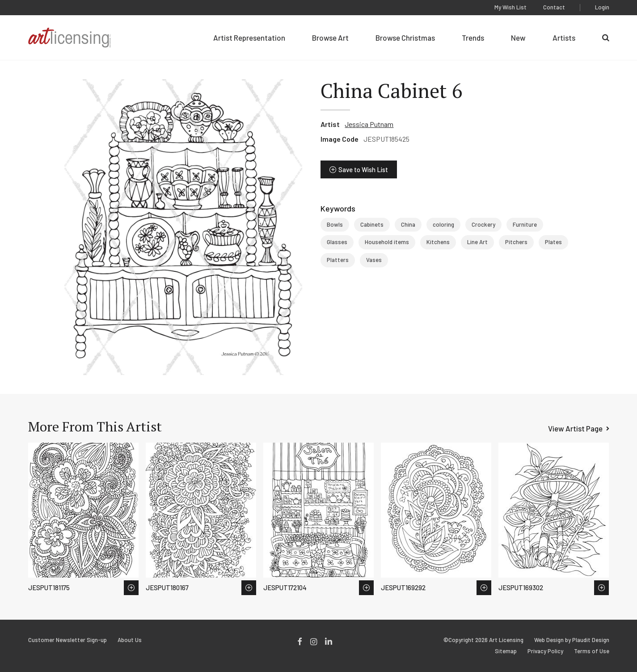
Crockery (483, 224)
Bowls (335, 224)
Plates (553, 242)
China (408, 224)
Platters (338, 260)
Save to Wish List (363, 169)
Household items (387, 242)
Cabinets (372, 224)
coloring (443, 224)
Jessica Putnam (369, 124)
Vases (374, 260)
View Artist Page (575, 428)
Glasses (337, 242)
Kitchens (438, 242)
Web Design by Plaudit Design (572, 640)
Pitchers (516, 242)
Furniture (525, 224)
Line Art (477, 242)
